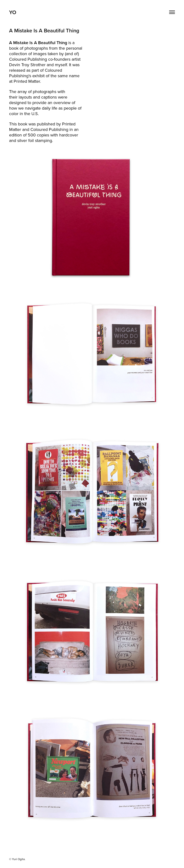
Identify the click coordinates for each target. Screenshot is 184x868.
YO (13, 12)
